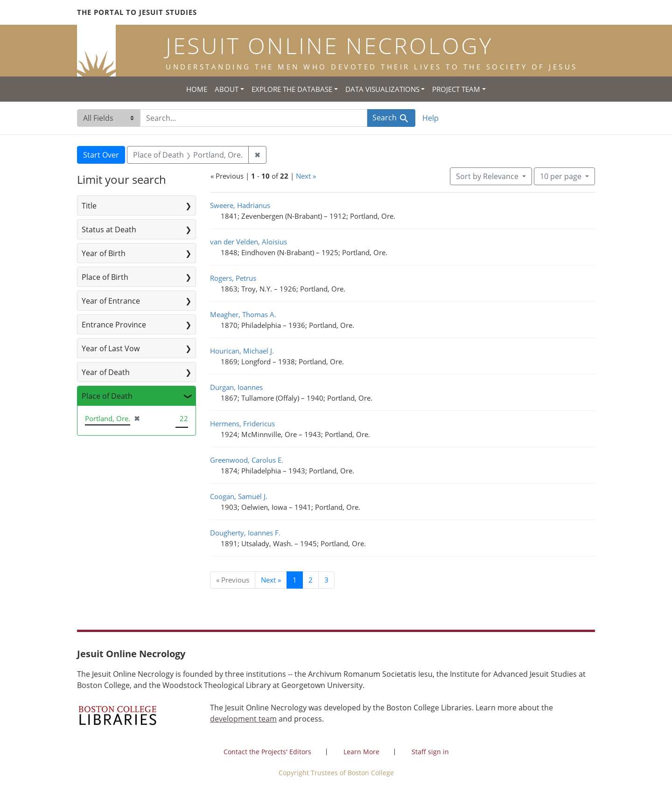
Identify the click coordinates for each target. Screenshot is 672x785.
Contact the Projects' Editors (267, 752)
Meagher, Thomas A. (243, 314)
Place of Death (107, 396)
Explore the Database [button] (292, 89)
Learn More (361, 752)
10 (562, 176)
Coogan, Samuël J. (239, 496)
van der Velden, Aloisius (248, 242)
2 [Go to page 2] (311, 580)
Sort (488, 176)
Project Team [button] (456, 89)
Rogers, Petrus (233, 278)
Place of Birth (105, 277)
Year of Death (106, 372)
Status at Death (109, 229)
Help (430, 118)
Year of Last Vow (111, 348)
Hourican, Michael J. (242, 351)
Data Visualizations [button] (382, 89)
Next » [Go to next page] (271, 580)
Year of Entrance (111, 301)
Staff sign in (430, 752)
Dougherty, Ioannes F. (245, 533)
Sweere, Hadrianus (240, 205)
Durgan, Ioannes (236, 387)
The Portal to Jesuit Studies (137, 12)
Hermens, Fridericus (242, 424)
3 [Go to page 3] (326, 580)
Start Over (101, 155)
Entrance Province (114, 325)
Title (89, 206)
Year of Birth (104, 253)
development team (243, 719)
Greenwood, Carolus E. (247, 460)
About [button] (227, 89)
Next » (306, 176)
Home (197, 89)
